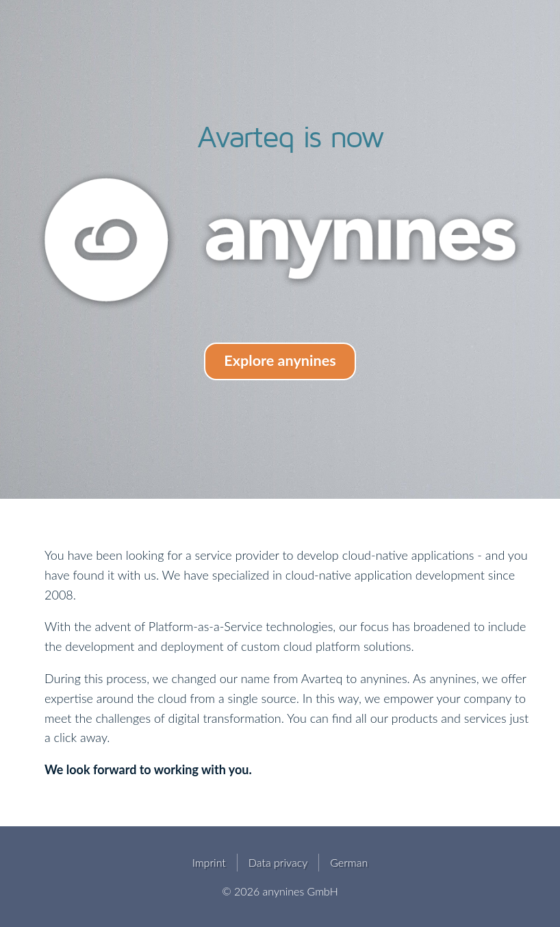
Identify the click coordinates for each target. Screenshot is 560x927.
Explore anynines (280, 360)
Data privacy (278, 862)
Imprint (209, 862)
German (349, 862)
